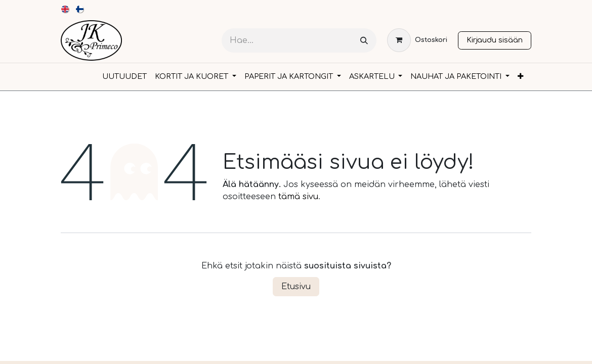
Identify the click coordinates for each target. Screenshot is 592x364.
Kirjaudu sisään (495, 40)
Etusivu (296, 287)
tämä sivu (298, 197)
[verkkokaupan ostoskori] (417, 40)
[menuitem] (66, 9)
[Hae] (364, 41)
